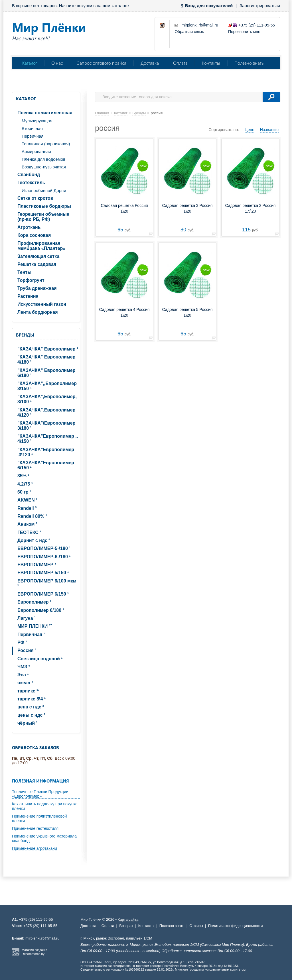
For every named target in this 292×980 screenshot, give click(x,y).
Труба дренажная (37, 288)
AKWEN (27, 500)
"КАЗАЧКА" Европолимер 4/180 (46, 359)
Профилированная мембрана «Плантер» (41, 246)
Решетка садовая (37, 264)
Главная (102, 113)
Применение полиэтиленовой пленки (39, 818)
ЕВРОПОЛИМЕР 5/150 (43, 573)
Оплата (180, 63)
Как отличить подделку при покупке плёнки (45, 806)
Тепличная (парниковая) (46, 144)
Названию (269, 130)
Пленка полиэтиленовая (45, 113)
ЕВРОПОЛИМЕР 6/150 (43, 594)
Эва (23, 675)
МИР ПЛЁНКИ (35, 626)
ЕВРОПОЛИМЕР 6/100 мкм (47, 582)
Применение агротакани (35, 848)
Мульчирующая (37, 121)
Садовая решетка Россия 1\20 (124, 208)
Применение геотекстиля (35, 828)
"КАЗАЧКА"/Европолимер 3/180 (46, 426)
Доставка (150, 63)
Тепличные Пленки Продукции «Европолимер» (40, 794)
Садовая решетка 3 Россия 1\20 (187, 208)
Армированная (36, 151)
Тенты (24, 272)
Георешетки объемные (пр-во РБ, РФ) (43, 217)
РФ (22, 642)
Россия (27, 650)
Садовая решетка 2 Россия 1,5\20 (251, 208)
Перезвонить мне (244, 32)
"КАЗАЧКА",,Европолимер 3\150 (47, 386)
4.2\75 (25, 484)
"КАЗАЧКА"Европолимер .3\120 (46, 452)
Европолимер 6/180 (41, 610)
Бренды (25, 335)
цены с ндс (31, 715)
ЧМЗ (24, 667)
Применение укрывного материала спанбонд (44, 838)
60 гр (24, 492)
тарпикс (28, 691)
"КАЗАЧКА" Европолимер (48, 349)
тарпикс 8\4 (32, 699)
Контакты (211, 63)
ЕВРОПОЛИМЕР (37, 565)
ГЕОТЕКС (29, 532)
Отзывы (196, 926)
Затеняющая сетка (38, 256)
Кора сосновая (34, 235)
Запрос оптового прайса (102, 63)
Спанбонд (29, 175)
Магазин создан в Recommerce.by (34, 952)
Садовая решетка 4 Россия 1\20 (124, 312)
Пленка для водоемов (43, 159)
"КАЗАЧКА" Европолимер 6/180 (46, 373)
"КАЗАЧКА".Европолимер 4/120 (46, 412)
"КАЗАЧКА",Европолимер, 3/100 (47, 399)
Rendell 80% (32, 516)
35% (23, 476)
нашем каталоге (113, 6)
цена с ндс (31, 707)
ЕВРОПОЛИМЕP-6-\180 (44, 557)
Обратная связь (189, 32)
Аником (27, 524)
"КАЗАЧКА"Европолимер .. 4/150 (48, 439)
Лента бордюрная (38, 312)
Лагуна (27, 618)
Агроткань (29, 227)
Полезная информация (40, 781)
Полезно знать (249, 63)
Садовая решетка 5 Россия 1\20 (187, 312)
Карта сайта (128, 919)
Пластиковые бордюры (44, 206)
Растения (28, 296)
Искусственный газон (42, 304)
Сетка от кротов (35, 198)
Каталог (30, 63)
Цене (250, 130)
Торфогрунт (31, 280)
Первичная (33, 136)
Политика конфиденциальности (236, 926)
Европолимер (34, 602)
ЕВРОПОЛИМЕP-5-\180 (44, 548)
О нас (57, 63)
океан (25, 683)
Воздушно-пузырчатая (44, 167)
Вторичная (32, 128)
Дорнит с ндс (34, 540)
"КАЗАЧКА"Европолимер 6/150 (46, 465)
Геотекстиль (31, 183)
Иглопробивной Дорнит (45, 191)
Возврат (126, 926)
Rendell (27, 508)
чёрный (28, 723)
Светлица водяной (40, 659)
